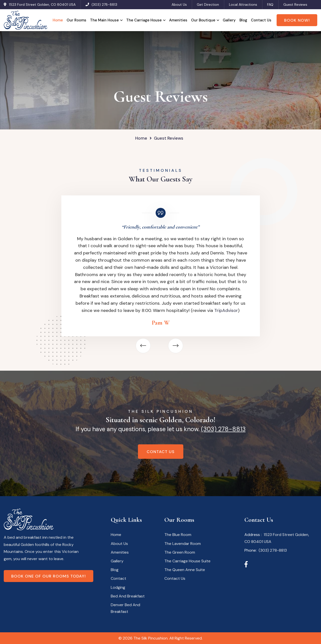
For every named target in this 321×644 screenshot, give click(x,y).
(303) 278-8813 (104, 4)
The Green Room (180, 552)
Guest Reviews (295, 4)
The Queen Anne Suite (185, 570)
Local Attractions (243, 4)
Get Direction (208, 4)
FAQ (270, 4)
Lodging (118, 587)
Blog (243, 20)
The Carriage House (144, 20)
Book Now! (297, 20)
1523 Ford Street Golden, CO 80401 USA (42, 4)
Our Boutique (203, 20)
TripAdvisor (226, 310)
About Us (179, 4)
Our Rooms (76, 20)
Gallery (229, 20)
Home (58, 20)
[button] (143, 346)
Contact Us (261, 20)
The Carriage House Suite (187, 561)
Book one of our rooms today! (49, 576)
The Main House (104, 20)
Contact (118, 578)
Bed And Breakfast (128, 596)
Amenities (178, 20)
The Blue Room (178, 535)
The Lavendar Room (183, 544)
